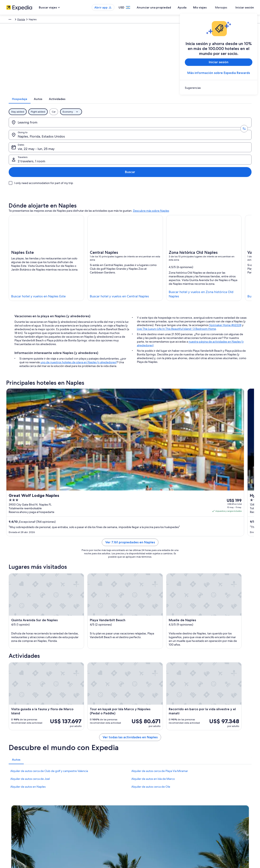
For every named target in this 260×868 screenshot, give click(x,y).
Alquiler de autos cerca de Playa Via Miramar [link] (160, 680)
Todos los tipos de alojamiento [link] (87, 832)
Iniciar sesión (245, 7)
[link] (219, 88)
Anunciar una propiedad (166, 7)
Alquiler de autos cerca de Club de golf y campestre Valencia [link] (49, 680)
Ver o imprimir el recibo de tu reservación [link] (221, 832)
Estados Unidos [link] (74, 20)
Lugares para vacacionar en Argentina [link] (91, 806)
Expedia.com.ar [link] (15, 20)
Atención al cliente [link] (208, 806)
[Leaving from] (38, 128)
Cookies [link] (139, 812)
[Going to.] (91, 128)
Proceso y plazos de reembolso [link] (215, 819)
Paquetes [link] (33, 20)
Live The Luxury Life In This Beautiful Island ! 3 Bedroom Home (176, 294)
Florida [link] (90, 20)
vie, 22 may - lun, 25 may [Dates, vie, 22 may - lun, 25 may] (146, 129)
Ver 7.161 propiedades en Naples (130, 450)
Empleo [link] (11, 812)
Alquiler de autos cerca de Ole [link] (151, 696)
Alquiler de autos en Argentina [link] (88, 826)
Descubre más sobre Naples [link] (151, 176)
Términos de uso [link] (143, 819)
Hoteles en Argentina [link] (82, 812)
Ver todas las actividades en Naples (130, 646)
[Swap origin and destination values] (65, 128)
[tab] (111, 104)
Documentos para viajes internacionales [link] (220, 839)
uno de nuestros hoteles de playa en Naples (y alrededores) (79, 327)
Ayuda (194, 7)
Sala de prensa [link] (15, 832)
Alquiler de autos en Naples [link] (28, 696)
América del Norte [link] (52, 20)
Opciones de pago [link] (208, 826)
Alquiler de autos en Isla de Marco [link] (153, 688)
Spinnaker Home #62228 (225, 290)
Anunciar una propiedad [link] (20, 819)
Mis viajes (212, 7)
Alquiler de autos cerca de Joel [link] (30, 688)
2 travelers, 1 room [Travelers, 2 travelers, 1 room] (202, 129)
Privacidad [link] (140, 806)
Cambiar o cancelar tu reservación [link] (217, 812)
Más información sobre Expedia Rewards (219, 73)
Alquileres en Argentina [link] (84, 819)
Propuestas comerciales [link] (20, 826)
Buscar (238, 128)
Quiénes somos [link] (15, 806)
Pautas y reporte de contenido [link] (151, 826)
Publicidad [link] (13, 839)
